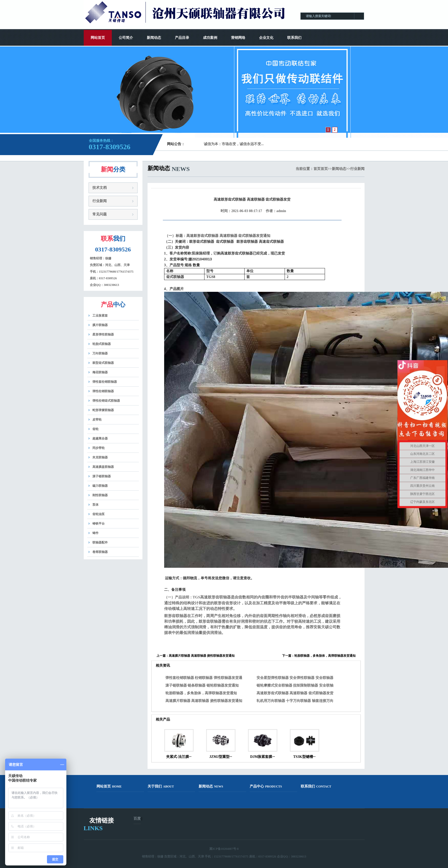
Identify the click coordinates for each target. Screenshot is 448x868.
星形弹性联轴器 (103, 334)
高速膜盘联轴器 (103, 467)
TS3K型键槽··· (305, 757)
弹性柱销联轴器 (103, 391)
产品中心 (266, 786)
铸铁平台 (99, 524)
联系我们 (294, 38)
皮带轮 (97, 420)
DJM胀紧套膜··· (263, 757)
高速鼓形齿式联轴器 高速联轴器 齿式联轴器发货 (295, 693)
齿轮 (95, 429)
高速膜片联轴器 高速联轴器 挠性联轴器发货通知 (202, 656)
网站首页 (98, 38)
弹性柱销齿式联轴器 (106, 401)
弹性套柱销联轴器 (105, 382)
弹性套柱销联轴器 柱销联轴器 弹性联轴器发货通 (204, 678)
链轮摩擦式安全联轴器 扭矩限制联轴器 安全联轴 (295, 685)
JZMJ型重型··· (221, 757)
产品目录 (182, 38)
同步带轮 (99, 448)
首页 (317, 169)
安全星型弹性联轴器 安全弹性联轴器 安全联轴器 (295, 678)
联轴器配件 (100, 542)
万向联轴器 (100, 353)
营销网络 (238, 38)
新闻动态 (154, 38)
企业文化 (266, 38)
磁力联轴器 (100, 486)
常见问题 (100, 214)
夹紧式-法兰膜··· (179, 757)
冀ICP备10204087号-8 (224, 849)
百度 (137, 819)
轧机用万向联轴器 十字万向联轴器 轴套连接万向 (295, 701)
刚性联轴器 (100, 495)
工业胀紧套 (100, 316)
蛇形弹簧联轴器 (103, 410)
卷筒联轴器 (100, 552)
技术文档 (100, 188)
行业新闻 (100, 201)
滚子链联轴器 (102, 476)
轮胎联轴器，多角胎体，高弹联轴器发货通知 (325, 656)
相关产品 (163, 719)
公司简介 (126, 38)
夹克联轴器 (100, 457)
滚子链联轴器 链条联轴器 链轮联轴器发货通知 (202, 685)
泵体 (95, 505)
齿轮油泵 (99, 514)
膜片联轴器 (100, 325)
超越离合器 (100, 438)
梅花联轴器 (100, 372)
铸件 (95, 533)
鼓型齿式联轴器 (103, 363)
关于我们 (161, 786)
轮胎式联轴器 (102, 344)
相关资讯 (163, 666)
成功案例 (210, 38)
